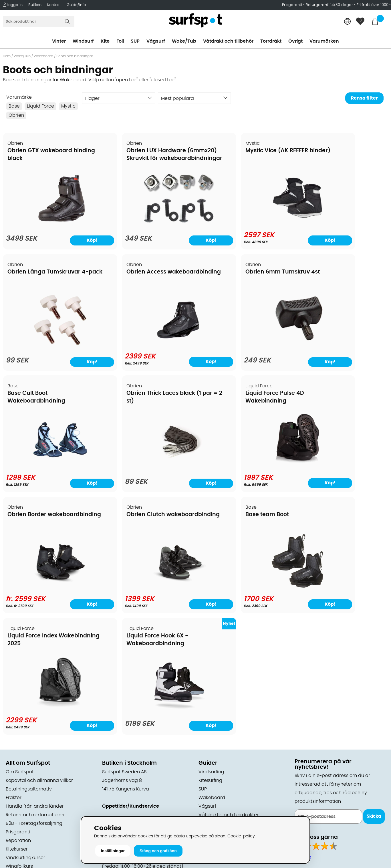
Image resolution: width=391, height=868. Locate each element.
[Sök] (39, 21)
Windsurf (83, 41)
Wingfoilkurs (19, 746)
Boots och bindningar (75, 56)
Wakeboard (43, 56)
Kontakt (54, 5)
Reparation (18, 720)
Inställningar (113, 851)
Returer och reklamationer (35, 694)
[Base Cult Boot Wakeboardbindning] (244, 345)
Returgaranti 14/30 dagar (329, 5)
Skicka (374, 696)
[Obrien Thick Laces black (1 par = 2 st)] (342, 346)
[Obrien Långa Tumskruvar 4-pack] (342, 225)
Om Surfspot (20, 651)
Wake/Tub (184, 41)
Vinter (59, 41)
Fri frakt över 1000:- (374, 5)
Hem (7, 56)
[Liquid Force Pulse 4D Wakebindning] (49, 466)
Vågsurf (156, 41)
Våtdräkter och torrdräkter (229, 694)
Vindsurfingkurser (25, 737)
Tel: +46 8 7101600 (122, 806)
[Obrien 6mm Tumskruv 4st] (147, 346)
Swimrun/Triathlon (219, 703)
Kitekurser (17, 728)
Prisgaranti (293, 5)
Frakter (14, 677)
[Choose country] (348, 22)
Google (303, 736)
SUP (135, 41)
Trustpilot (305, 793)
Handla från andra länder (35, 685)
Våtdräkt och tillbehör (228, 41)
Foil (120, 41)
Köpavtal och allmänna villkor (39, 660)
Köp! (75, 240)
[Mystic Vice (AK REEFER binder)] (244, 223)
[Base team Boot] (342, 466)
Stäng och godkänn (158, 851)
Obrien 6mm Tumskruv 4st (142, 273)
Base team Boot (322, 394)
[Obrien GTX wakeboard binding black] (49, 224)
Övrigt (295, 41)
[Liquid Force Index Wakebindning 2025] (49, 587)
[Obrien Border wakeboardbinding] (147, 466)
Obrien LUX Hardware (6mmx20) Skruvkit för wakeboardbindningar (137, 159)
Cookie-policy (241, 836)
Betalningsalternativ (29, 668)
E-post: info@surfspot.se (131, 814)
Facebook (306, 765)
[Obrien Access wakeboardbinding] (49, 345)
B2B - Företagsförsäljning (34, 703)
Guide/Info (76, 5)
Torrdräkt (271, 41)
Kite (105, 41)
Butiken (35, 5)
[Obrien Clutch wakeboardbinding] (244, 466)
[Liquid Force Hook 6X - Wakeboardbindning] (147, 588)
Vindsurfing (211, 651)
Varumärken (324, 41)
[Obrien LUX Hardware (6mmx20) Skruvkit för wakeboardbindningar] (147, 224)
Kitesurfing (210, 660)
